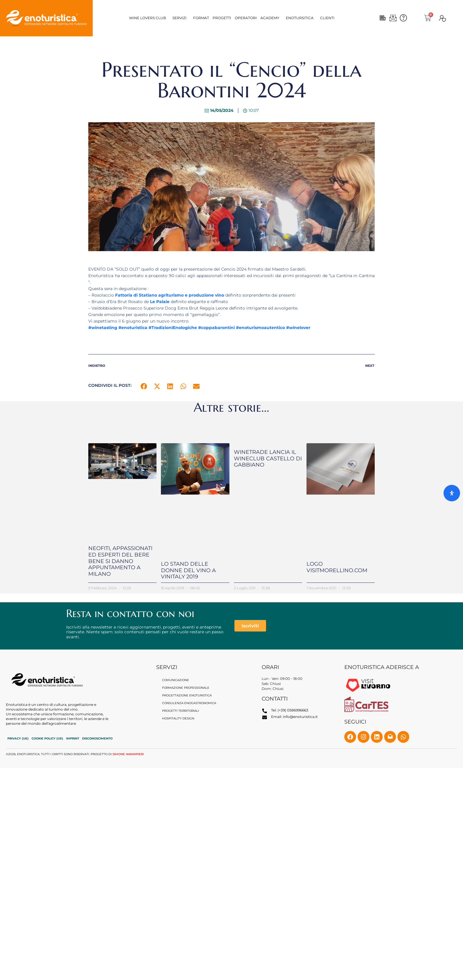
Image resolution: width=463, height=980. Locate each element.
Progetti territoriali (181, 711)
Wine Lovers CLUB (147, 18)
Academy (270, 18)
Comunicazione (176, 680)
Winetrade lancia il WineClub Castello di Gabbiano (268, 458)
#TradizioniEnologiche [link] (173, 328)
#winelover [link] (298, 328)
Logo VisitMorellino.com (337, 567)
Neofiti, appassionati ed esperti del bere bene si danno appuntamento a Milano (120, 561)
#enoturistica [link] (133, 328)
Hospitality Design (178, 719)
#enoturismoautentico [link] (260, 328)
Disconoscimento (97, 738)
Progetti (222, 18)
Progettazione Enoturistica (187, 696)
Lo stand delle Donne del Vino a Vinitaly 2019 (188, 570)
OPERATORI (246, 18)
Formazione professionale (186, 688)
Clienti (327, 18)
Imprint (73, 738)
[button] (149, 18)
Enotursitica (300, 18)
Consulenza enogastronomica (189, 703)
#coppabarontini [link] (216, 328)
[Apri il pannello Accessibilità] (452, 493)
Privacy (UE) (18, 738)
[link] (170, 295)
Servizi (180, 18)
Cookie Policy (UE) (47, 738)
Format (201, 18)
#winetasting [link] (103, 328)
